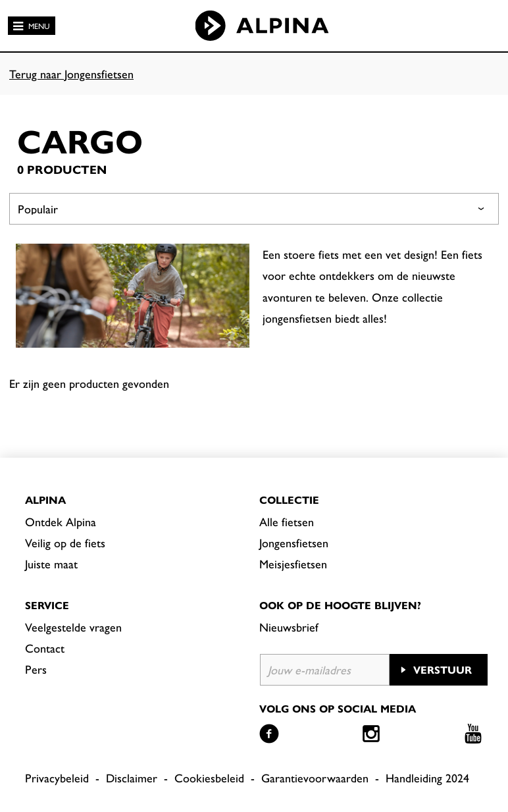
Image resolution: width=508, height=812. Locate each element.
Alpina (45, 500)
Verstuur (443, 669)
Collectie (289, 500)
